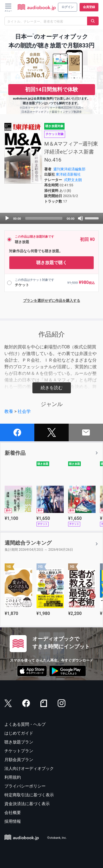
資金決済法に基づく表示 (27, 804)
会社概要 (13, 813)
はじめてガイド (19, 733)
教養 (9, 411)
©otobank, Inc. (57, 838)
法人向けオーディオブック (29, 768)
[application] (51, 218)
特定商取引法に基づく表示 (29, 795)
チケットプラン (19, 751)
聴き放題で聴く (52, 263)
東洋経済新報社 (68, 174)
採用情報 (13, 821)
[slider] (44, 218)
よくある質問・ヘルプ (25, 724)
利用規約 (13, 777)
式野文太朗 (73, 180)
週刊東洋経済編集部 (69, 169)
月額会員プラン (19, 760)
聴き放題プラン (19, 742)
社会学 (24, 411)
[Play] (7, 218)
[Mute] (80, 218)
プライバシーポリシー (25, 786)
